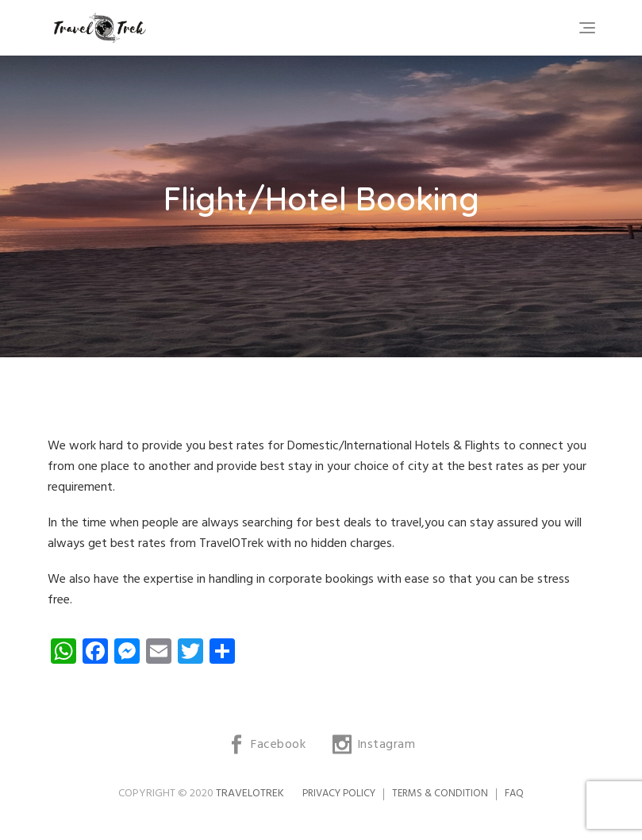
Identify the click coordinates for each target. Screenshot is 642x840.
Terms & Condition (440, 794)
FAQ (514, 794)
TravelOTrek (250, 794)
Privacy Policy (339, 794)
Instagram (386, 745)
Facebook (278, 745)
